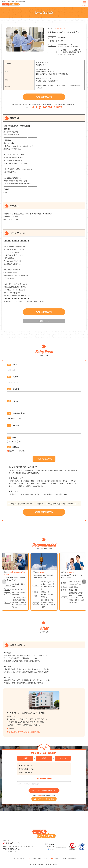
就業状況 (16, 447)
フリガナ (15, 377)
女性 (18, 441)
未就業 (21, 451)
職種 (44, 758)
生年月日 (16, 425)
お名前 (15, 365)
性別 (14, 437)
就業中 (11, 451)
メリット (63, 758)
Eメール (15, 401)
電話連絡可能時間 (19, 413)
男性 (10, 441)
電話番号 (16, 389)
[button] (84, 582)
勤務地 (25, 758)
